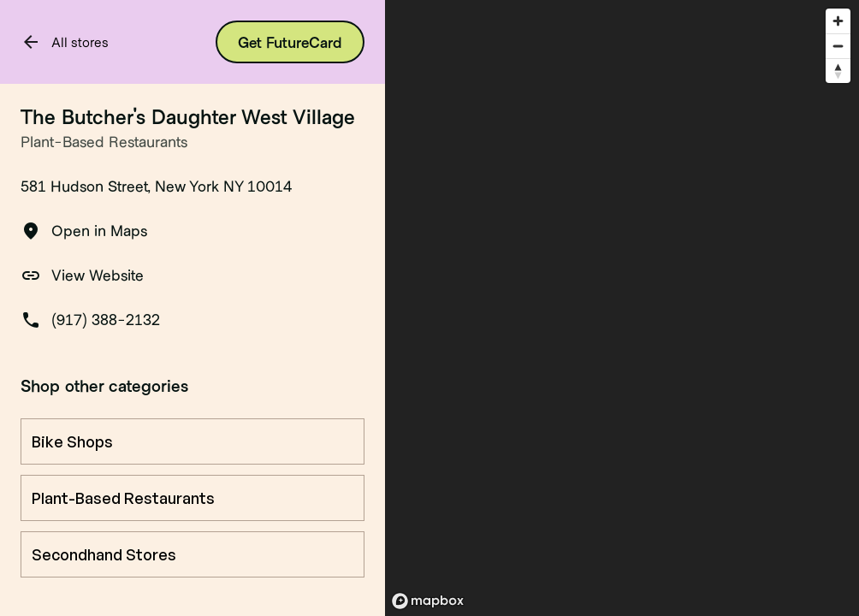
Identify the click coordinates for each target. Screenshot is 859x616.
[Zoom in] (838, 21)
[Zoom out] (838, 46)
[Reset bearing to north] (838, 71)
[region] (622, 308)
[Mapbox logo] (428, 601)
